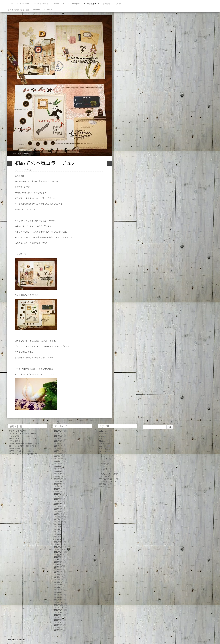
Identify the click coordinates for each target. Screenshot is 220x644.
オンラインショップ (42, 4)
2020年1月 (58, 514)
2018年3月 (58, 570)
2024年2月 (58, 444)
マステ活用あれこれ (91, 4)
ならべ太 (103, 454)
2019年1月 (58, 544)
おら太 (103, 461)
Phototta (102, 441)
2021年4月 (58, 492)
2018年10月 (59, 552)
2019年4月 (58, 537)
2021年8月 (58, 484)
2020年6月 (58, 507)
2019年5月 (58, 534)
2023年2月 (58, 454)
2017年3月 (58, 597)
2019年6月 (58, 532)
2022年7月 (58, 464)
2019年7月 (58, 529)
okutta (102, 436)
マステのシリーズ (23, 4)
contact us (48, 10)
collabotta (103, 431)
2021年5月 (58, 489)
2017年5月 (58, 592)
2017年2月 (58, 600)
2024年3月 (58, 441)
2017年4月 (58, 595)
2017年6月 (58, 590)
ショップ (103, 449)
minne (56, 4)
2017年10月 (59, 582)
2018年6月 (58, 562)
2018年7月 (58, 560)
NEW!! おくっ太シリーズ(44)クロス (23, 451)
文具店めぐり (104, 484)
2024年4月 (58, 439)
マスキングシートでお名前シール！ (23, 434)
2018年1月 (58, 575)
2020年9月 (58, 499)
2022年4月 (58, 469)
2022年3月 (58, 471)
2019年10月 (59, 522)
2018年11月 (59, 549)
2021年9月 (58, 481)
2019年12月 (59, 517)
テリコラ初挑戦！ (16, 441)
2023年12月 (59, 449)
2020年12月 (59, 497)
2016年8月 (58, 615)
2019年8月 (58, 527)
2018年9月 (58, 555)
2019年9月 (58, 524)
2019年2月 (58, 542)
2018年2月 (58, 572)
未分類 (102, 486)
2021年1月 (58, 494)
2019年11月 (59, 519)
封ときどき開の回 (16, 431)
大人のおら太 (106, 476)
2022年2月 (58, 474)
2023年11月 (59, 451)
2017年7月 (58, 587)
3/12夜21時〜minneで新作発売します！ (24, 444)
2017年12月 (59, 577)
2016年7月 (58, 618)
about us (37, 10)
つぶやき (117, 4)
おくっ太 (103, 444)
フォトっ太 (105, 471)
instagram (76, 4)
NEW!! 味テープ (15, 449)
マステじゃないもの (108, 474)
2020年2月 (58, 512)
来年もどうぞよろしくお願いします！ (24, 439)
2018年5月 (58, 565)
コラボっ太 (105, 464)
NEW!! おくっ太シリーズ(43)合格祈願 (24, 454)
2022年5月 (58, 466)
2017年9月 (58, 585)
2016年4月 (58, 625)
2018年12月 (59, 547)
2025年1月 (58, 434)
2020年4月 (58, 509)
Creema (65, 4)
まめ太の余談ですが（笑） (19, 10)
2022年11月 (59, 461)
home (10, 4)
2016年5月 (58, 623)
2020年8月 (58, 502)
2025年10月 (59, 431)
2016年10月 (59, 610)
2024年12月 (59, 436)
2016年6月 (58, 620)
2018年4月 (58, 567)
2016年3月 (58, 628)
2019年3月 (58, 539)
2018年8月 (58, 557)
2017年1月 (58, 602)
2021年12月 (59, 476)
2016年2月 (58, 630)
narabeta (102, 434)
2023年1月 (58, 456)
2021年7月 (58, 486)
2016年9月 (58, 612)
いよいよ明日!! (15, 436)
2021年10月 (59, 479)
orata (101, 439)
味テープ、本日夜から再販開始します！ (25, 446)
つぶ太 (103, 466)
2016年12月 (59, 605)
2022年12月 (59, 459)
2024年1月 (58, 446)
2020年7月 (58, 504)
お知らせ (107, 4)
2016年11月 (59, 607)
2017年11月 (59, 580)
